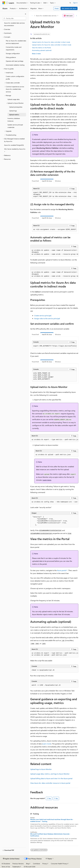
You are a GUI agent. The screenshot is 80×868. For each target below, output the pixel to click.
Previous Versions (18, 864)
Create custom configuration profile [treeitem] (15, 78)
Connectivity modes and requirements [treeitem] (14, 48)
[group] (54, 195)
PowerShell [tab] (35, 181)
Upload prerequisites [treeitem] (16, 107)
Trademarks (16, 867)
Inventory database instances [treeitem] (14, 120)
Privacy (45, 864)
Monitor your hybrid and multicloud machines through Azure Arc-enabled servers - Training (52, 820)
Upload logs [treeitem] (13, 111)
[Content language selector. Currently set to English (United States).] (11, 859)
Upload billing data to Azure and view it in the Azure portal (51, 778)
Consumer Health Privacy (59, 864)
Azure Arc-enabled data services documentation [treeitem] (14, 24)
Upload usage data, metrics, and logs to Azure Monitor (50, 774)
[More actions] (77, 16)
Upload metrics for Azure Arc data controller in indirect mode (52, 45)
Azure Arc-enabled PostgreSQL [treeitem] (14, 145)
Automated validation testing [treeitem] (15, 65)
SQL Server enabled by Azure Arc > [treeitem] (15, 150)
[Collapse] (26, 14)
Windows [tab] (58, 181)
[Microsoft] (4, 3)
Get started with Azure (69, 8)
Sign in (75, 3)
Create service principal (43, 316)
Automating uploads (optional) (42, 50)
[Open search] (70, 3)
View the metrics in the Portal (41, 48)
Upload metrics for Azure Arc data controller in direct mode (51, 42)
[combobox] (14, 18)
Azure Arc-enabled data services (46, 16)
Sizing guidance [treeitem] (11, 57)
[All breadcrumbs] (32, 16)
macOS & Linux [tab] (47, 181)
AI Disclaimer (6, 864)
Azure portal (62, 570)
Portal (57, 8)
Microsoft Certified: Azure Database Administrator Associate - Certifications (50, 835)
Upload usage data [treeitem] (13, 99)
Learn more (47, 480)
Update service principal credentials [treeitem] (15, 126)
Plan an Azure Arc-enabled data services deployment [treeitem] (16, 42)
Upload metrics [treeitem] (14, 115)
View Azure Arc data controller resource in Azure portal (50, 783)
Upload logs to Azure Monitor (41, 769)
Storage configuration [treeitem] (13, 53)
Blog (28, 864)
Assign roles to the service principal (47, 318)
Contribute (36, 864)
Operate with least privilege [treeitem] (15, 61)
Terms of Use (6, 867)
